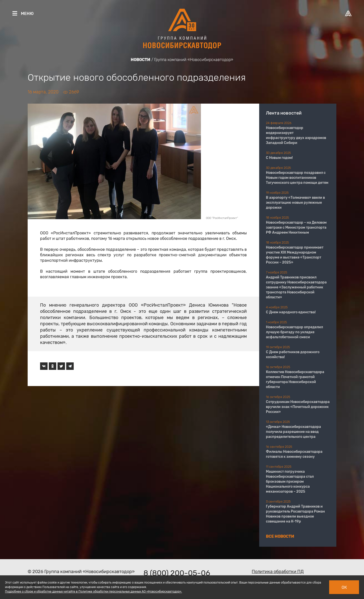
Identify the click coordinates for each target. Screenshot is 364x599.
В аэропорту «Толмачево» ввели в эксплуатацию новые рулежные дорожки (295, 203)
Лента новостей (284, 113)
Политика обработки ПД (278, 572)
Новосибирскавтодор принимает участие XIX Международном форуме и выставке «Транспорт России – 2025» (295, 255)
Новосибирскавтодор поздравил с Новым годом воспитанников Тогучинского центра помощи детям (297, 178)
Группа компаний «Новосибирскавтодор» (194, 60)
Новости (141, 60)
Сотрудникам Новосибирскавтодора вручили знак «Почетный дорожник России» (298, 407)
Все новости (280, 536)
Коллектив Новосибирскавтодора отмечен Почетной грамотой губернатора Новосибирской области (295, 379)
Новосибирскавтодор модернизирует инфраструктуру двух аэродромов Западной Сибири (296, 135)
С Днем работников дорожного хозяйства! (293, 355)
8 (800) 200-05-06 (177, 573)
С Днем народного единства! (291, 312)
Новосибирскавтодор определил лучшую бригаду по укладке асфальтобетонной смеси (294, 332)
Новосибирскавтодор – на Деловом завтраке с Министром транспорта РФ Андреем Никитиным (296, 228)
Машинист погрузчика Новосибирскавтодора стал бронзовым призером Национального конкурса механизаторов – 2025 (290, 482)
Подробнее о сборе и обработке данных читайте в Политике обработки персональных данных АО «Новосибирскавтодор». (93, 592)
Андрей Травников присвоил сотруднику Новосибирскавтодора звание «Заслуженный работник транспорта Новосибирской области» (296, 287)
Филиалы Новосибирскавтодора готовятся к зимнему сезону (294, 454)
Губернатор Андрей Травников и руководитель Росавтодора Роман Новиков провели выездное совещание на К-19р (295, 514)
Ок (344, 587)
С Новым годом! (279, 158)
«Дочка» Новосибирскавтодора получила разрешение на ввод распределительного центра (293, 432)
